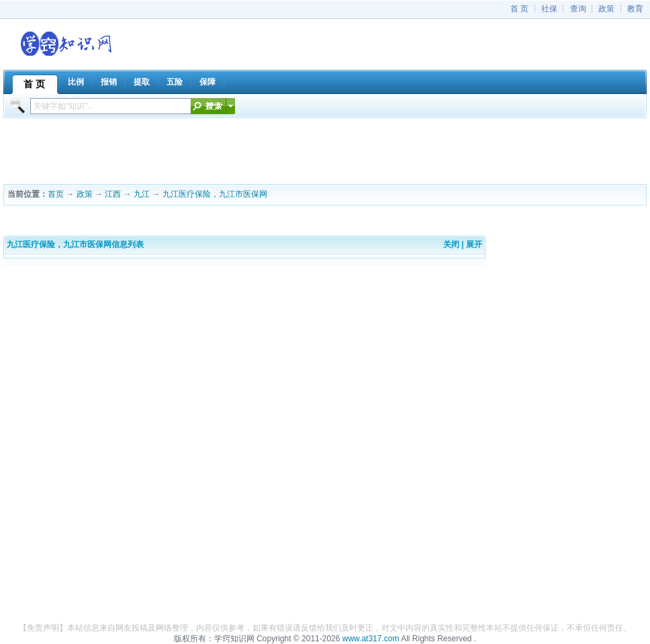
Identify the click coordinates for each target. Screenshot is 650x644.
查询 (578, 9)
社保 (549, 9)
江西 (113, 194)
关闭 (451, 244)
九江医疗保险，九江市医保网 (215, 194)
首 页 (519, 9)
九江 (142, 194)
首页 (56, 194)
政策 (606, 9)
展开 (474, 244)
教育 (635, 9)
